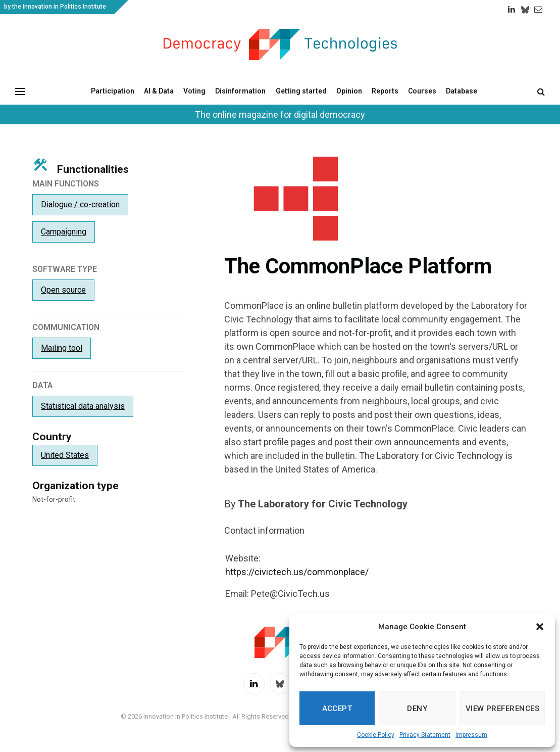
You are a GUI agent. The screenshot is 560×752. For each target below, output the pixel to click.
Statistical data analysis (83, 406)
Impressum (471, 735)
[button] (540, 627)
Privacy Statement (425, 735)
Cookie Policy (376, 735)
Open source (63, 290)
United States (65, 455)
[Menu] (20, 91)
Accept (337, 709)
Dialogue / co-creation (80, 204)
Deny (417, 709)
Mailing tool (62, 348)
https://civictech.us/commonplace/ (297, 572)
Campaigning (64, 232)
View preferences (502, 709)
